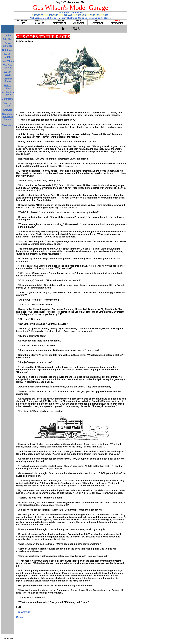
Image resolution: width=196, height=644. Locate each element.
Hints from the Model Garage (8, 117)
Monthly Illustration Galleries (73, 18)
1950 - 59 (81, 15)
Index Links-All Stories (100, 18)
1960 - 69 (95, 15)
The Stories (77, 13)
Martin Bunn (8, 56)
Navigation (8, 125)
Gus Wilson (8, 61)
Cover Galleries (8, 45)
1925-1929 (38, 15)
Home (8, 35)
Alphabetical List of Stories (43, 18)
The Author (63, 13)
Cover (20, 617)
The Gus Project (8, 67)
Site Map (8, 39)
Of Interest (8, 50)
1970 (106, 15)
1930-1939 (53, 15)
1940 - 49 (67, 15)
